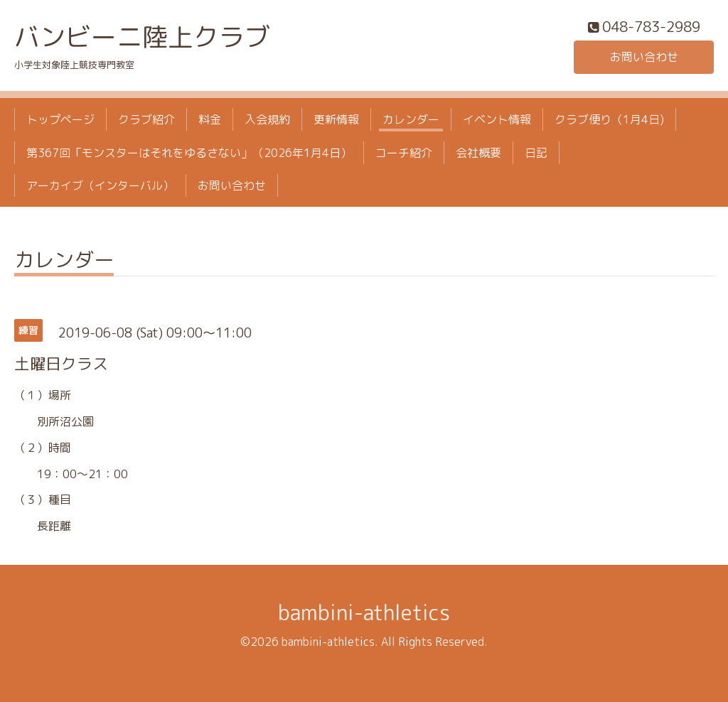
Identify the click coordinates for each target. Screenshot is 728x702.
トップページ (60, 119)
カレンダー (411, 119)
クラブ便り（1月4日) (609, 119)
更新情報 (336, 119)
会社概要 (478, 153)
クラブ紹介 (146, 119)
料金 (210, 119)
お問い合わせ (644, 57)
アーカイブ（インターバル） (100, 185)
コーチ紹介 (404, 153)
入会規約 (267, 119)
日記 (536, 153)
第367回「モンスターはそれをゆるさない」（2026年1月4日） (189, 153)
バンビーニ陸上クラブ (142, 37)
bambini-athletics (364, 612)
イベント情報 (497, 119)
